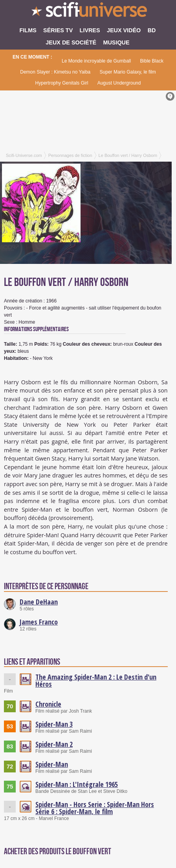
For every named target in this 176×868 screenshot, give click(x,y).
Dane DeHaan (39, 602)
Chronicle (48, 704)
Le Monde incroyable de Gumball (96, 61)
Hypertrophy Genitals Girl (62, 83)
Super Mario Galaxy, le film (128, 72)
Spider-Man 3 (54, 724)
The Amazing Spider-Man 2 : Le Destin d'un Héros (96, 680)
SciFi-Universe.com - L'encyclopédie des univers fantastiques (88, 12)
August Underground (119, 83)
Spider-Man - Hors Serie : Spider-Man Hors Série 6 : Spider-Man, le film (95, 808)
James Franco (39, 622)
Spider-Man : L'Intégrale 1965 (77, 784)
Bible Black (152, 61)
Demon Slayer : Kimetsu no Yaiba (55, 72)
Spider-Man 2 (54, 744)
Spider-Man (52, 764)
